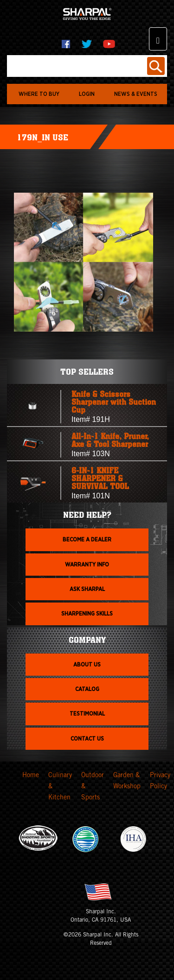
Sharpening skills (87, 614)
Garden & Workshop (127, 781)
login (87, 94)
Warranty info (87, 565)
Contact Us (87, 739)
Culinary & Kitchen (60, 787)
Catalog (87, 689)
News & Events (136, 94)
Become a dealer (87, 540)
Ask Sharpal (87, 589)
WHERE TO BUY (39, 94)
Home (31, 776)
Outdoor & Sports (93, 787)
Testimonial (87, 714)
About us (87, 665)
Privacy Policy (160, 781)
